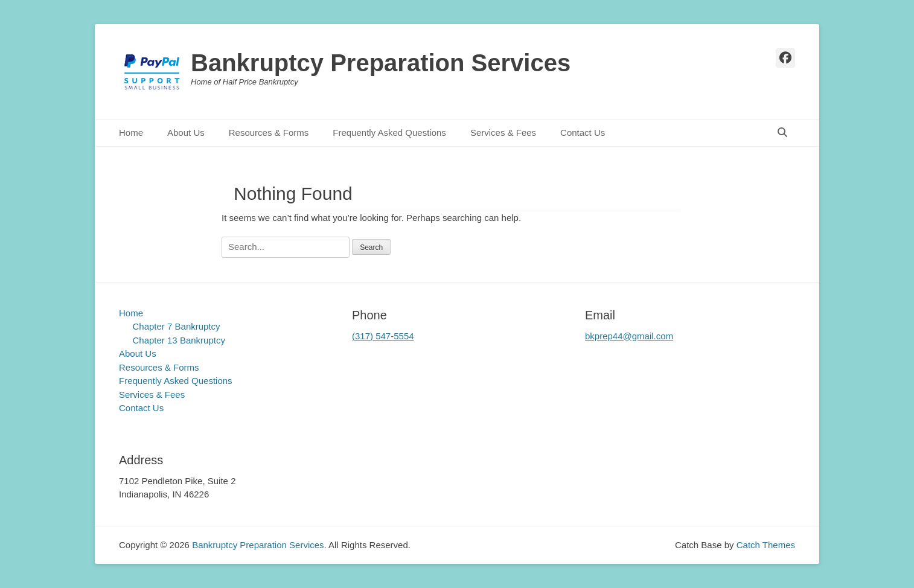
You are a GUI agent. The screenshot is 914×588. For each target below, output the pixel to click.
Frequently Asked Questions (389, 133)
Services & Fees (503, 133)
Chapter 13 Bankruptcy (179, 340)
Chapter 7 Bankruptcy (177, 326)
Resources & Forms (269, 133)
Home (131, 133)
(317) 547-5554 (383, 336)
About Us (186, 133)
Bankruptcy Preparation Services (381, 63)
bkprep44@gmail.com (629, 336)
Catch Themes (766, 545)
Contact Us (583, 133)
